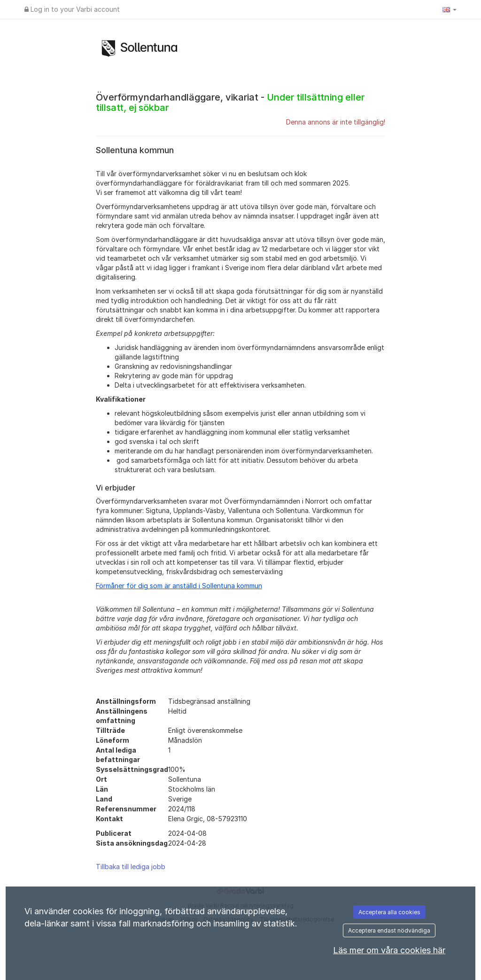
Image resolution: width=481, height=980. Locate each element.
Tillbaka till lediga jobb (131, 867)
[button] (450, 9)
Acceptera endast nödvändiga (389, 930)
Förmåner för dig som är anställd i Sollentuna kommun (179, 586)
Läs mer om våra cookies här (389, 950)
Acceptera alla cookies (389, 912)
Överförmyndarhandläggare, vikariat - (230, 102)
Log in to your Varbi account (72, 9)
